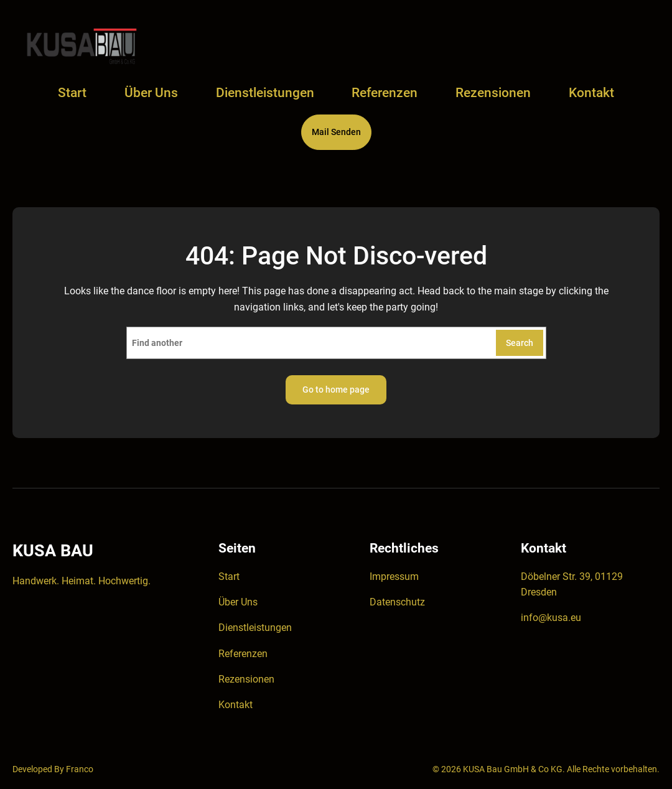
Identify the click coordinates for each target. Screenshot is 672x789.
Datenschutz (397, 602)
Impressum (394, 577)
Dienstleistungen (255, 628)
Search (520, 343)
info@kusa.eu (551, 618)
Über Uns (238, 602)
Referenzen (243, 654)
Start (72, 93)
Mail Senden (336, 132)
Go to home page (336, 390)
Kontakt (236, 705)
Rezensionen (246, 679)
